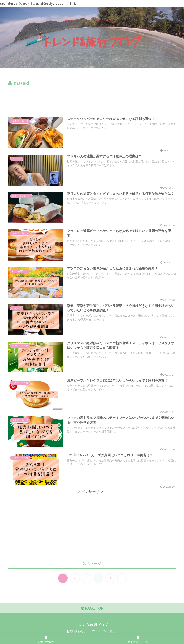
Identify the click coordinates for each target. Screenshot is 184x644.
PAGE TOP (92, 608)
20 (110, 578)
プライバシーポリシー (106, 631)
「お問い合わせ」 (75, 631)
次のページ (92, 564)
